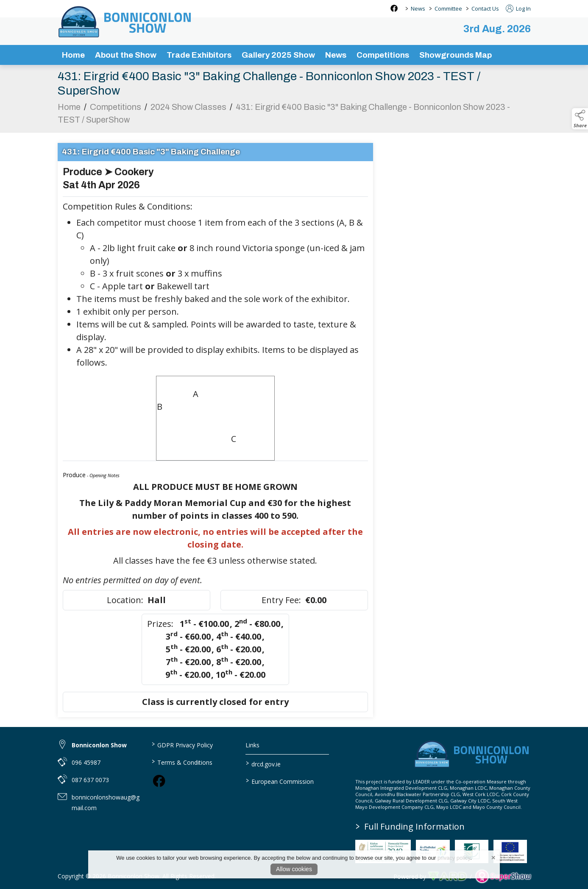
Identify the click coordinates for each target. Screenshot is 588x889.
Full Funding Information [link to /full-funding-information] (410, 826)
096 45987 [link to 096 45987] (86, 762)
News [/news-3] (336, 55)
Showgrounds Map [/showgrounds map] (456, 55)
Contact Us (485, 8)
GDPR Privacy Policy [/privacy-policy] (182, 744)
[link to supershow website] (503, 876)
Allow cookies (294, 869)
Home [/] (73, 55)
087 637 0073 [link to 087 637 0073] (90, 780)
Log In (518, 8)
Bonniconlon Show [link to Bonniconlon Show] (99, 745)
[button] (580, 119)
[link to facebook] (159, 781)
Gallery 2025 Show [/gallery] (278, 55)
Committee (448, 8)
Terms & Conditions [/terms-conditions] (182, 762)
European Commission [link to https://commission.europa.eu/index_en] (280, 781)
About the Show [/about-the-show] (126, 55)
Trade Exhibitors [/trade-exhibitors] (199, 55)
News (418, 8)
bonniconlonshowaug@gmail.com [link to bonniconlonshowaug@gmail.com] (106, 802)
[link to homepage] (125, 22)
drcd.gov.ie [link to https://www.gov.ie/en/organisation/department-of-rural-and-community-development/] (263, 763)
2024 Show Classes (188, 109)
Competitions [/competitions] (383, 55)
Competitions (116, 109)
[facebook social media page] (394, 8)
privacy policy (454, 858)
